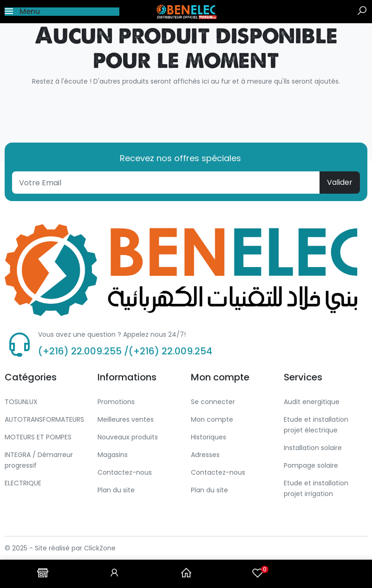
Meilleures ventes (126, 419)
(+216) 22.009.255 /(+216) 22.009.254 (125, 351)
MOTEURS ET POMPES (38, 437)
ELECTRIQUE (23, 483)
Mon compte (212, 419)
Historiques (209, 437)
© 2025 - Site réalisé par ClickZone (60, 548)
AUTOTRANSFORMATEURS (44, 419)
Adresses (205, 455)
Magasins (113, 455)
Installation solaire (313, 448)
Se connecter (213, 402)
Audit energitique (312, 402)
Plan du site (116, 490)
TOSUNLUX (21, 402)
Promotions (116, 402)
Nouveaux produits (128, 437)
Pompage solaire (311, 465)
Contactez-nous (125, 472)
